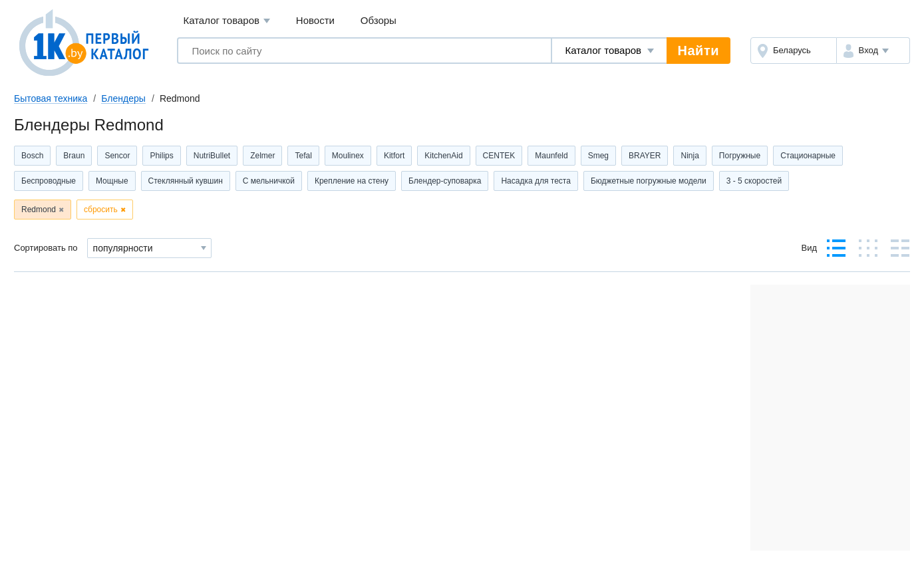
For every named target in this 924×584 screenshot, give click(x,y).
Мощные (112, 181)
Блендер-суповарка (445, 181)
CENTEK (499, 156)
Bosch (32, 156)
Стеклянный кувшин (186, 181)
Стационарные (808, 156)
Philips (161, 156)
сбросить (101, 210)
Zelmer (262, 156)
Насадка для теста (536, 181)
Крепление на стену (352, 181)
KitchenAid (443, 156)
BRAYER (645, 156)
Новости (315, 20)
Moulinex (348, 156)
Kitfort (394, 156)
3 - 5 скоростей (754, 181)
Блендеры (123, 98)
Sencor (117, 156)
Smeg (598, 156)
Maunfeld (551, 156)
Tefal (303, 156)
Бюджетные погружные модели (649, 181)
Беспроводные (49, 181)
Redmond (39, 210)
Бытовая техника (51, 98)
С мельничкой (269, 181)
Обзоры (379, 20)
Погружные (740, 156)
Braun (74, 156)
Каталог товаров (227, 21)
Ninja (690, 156)
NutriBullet (212, 156)
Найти (698, 51)
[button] (873, 51)
